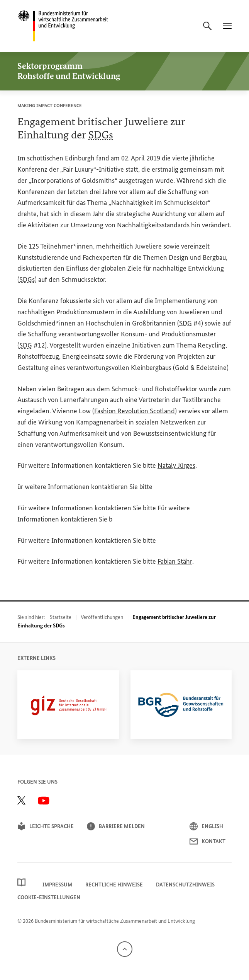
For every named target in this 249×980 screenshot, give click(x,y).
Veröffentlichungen (102, 617)
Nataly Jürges (176, 465)
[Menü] (227, 26)
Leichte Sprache (46, 826)
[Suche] (207, 26)
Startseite (61, 617)
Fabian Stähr (175, 561)
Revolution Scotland (135, 411)
